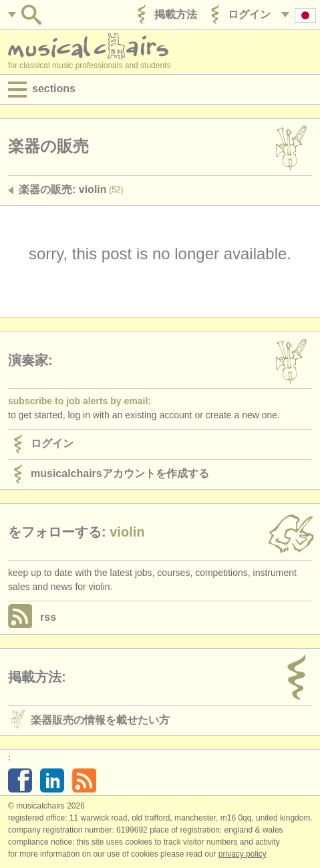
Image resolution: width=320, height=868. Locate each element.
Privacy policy (243, 854)
